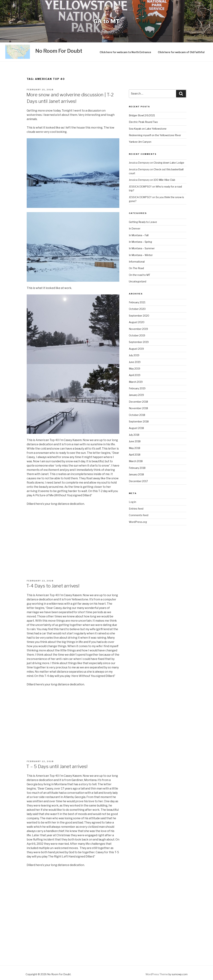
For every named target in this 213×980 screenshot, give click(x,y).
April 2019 (135, 375)
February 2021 (137, 302)
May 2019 (135, 369)
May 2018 (135, 448)
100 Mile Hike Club (164, 180)
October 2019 (137, 335)
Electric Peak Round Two (143, 122)
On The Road (136, 268)
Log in (132, 502)
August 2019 (136, 349)
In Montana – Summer (142, 248)
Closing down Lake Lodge (169, 163)
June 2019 (135, 362)
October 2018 (137, 415)
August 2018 (136, 428)
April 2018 (135, 455)
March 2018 (136, 461)
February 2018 (137, 468)
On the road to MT (140, 275)
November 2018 (138, 408)
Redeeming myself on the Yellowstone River (155, 135)
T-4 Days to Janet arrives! (53, 586)
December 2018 (138, 402)
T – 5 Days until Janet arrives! (57, 766)
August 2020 (137, 322)
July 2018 (134, 435)
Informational (137, 262)
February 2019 (137, 388)
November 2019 (138, 329)
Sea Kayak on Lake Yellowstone (148, 129)
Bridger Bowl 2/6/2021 (142, 115)
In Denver (135, 228)
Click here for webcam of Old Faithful (181, 52)
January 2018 (136, 474)
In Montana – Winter (141, 255)
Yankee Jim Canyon (140, 142)
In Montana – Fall (139, 235)
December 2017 (138, 481)
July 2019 (134, 355)
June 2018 (135, 441)
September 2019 (139, 342)
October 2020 (137, 309)
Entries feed (136, 509)
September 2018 (139, 421)
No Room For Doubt (59, 51)
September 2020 (139, 316)
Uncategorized (138, 281)
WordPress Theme (157, 974)
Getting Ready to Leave (143, 222)
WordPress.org (138, 522)
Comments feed (139, 515)
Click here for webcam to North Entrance (125, 52)
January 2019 (136, 395)
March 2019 (136, 382)
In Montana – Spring (140, 242)
